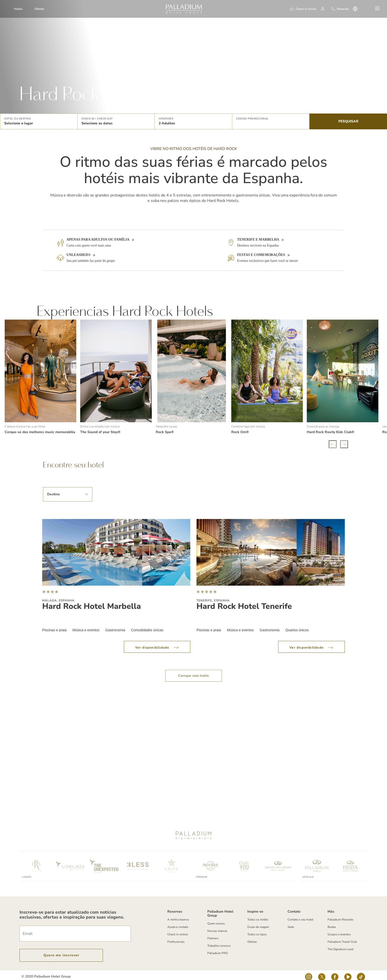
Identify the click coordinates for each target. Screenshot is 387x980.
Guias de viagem (258, 921)
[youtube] (348, 972)
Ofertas (39, 9)
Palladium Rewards (340, 913)
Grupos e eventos (339, 928)
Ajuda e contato (178, 921)
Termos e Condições (35, 977)
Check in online (306, 9)
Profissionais (176, 935)
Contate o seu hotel (300, 913)
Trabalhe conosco (219, 939)
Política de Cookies (67, 977)
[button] (39, 121)
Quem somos (216, 917)
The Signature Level (341, 943)
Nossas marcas (217, 924)
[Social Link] (309, 972)
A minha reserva (178, 913)
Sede (291, 921)
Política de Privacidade (101, 977)
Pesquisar (348, 121)
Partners (213, 932)
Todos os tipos (257, 928)
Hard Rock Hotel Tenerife (244, 600)
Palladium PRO (218, 947)
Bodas (332, 921)
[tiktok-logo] (361, 972)
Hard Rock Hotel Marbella (92, 600)
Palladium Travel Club (342, 935)
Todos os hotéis (258, 913)
